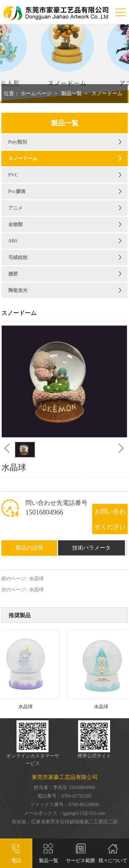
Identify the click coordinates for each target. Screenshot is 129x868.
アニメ (15, 208)
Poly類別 (18, 142)
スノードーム (107, 93)
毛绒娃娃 (18, 257)
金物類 (15, 224)
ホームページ (36, 93)
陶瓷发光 (18, 290)
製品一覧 (72, 93)
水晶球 (36, 579)
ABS (13, 241)
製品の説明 (29, 548)
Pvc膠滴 (17, 191)
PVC (13, 175)
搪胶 (13, 274)
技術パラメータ (92, 548)
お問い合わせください (110, 519)
